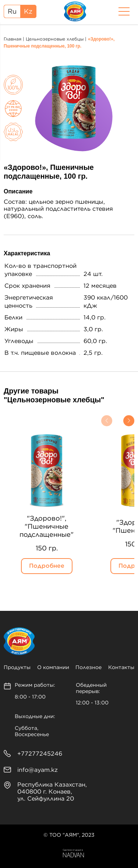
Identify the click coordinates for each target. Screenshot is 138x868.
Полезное (89, 668)
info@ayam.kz (38, 770)
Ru (12, 12)
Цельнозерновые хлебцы (55, 39)
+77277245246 (40, 754)
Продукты (17, 668)
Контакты (121, 668)
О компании (53, 668)
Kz (28, 12)
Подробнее (47, 566)
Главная (13, 39)
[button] (107, 421)
